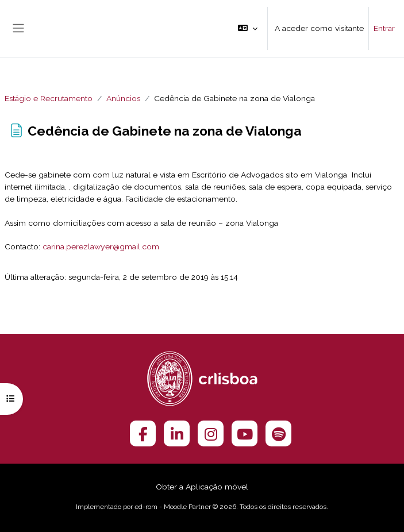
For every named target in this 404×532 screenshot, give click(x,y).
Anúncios (123, 98)
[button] (248, 28)
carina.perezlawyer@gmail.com (101, 246)
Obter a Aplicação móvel (202, 487)
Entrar (384, 28)
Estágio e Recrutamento (49, 98)
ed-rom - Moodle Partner (173, 507)
